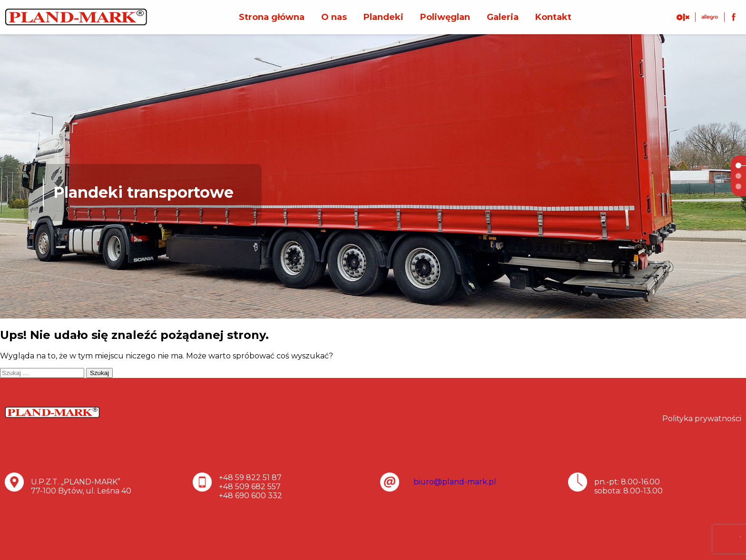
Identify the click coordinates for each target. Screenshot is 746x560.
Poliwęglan (445, 17)
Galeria (503, 17)
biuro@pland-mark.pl (455, 482)
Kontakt (553, 17)
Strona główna (272, 17)
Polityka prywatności (702, 419)
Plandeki (383, 17)
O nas (334, 17)
